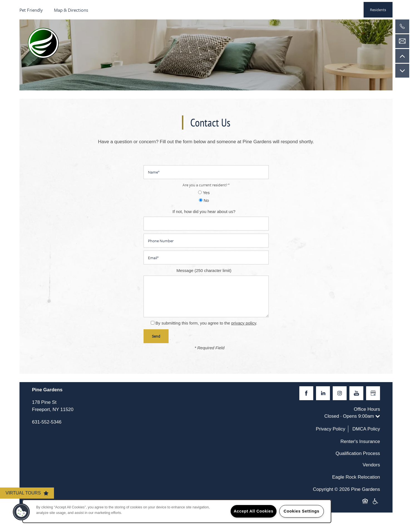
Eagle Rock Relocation (356, 477)
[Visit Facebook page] (306, 393)
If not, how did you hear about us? (204, 211)
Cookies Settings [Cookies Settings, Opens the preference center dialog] (302, 511)
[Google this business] (373, 393)
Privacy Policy (330, 429)
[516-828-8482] (402, 26)
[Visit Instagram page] (340, 393)
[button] (378, 10)
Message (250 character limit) (204, 270)
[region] (177, 511)
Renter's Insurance (360, 441)
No (204, 200)
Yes (204, 193)
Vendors (371, 465)
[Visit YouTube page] (356, 393)
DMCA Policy (366, 429)
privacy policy (244, 323)
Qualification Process (358, 453)
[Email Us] (402, 41)
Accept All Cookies (254, 511)
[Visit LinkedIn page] (323, 393)
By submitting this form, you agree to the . (206, 323)
